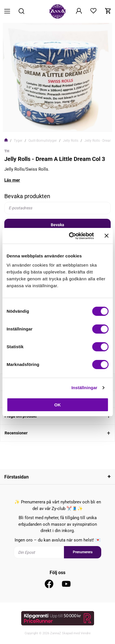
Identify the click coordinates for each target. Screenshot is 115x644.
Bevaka (57, 225)
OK (57, 405)
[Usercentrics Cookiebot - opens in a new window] (70, 236)
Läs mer (12, 180)
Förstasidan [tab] (16, 477)
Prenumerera (83, 552)
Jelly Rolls (71, 141)
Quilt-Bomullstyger (43, 141)
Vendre (86, 633)
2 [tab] (60, 124)
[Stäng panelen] (106, 236)
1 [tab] (55, 124)
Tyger (18, 141)
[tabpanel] (57, 77)
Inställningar (84, 388)
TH (7, 151)
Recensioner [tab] (16, 433)
